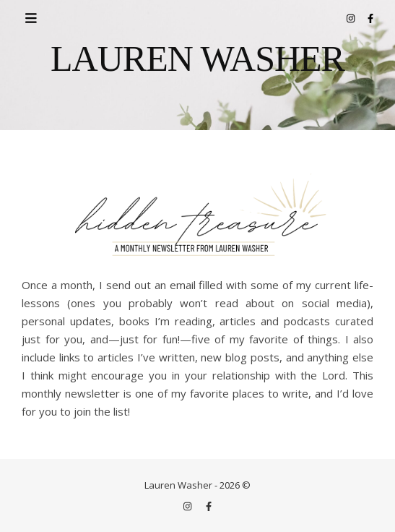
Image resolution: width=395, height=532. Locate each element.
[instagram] (352, 18)
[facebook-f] (370, 18)
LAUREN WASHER (197, 59)
